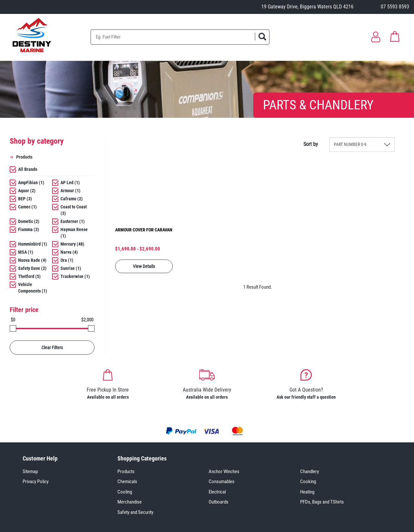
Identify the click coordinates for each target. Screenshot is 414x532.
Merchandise (130, 502)
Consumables (222, 482)
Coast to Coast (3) (74, 210)
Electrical (217, 492)
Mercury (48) (72, 244)
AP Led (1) (70, 183)
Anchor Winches (224, 471)
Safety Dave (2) (32, 268)
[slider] (13, 328)
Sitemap (30, 471)
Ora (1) (67, 260)
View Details (144, 266)
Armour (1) (71, 191)
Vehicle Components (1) (33, 288)
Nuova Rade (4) (32, 260)
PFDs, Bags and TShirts (322, 502)
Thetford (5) (29, 276)
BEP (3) (25, 199)
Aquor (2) (27, 191)
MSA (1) (26, 252)
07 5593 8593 (395, 7)
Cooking (308, 482)
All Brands (28, 169)
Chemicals (127, 482)
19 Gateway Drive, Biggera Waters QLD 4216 (307, 7)
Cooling (125, 492)
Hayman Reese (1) (74, 233)
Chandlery (310, 471)
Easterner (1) (73, 221)
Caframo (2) (72, 199)
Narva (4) (69, 252)
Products (126, 471)
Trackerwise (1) (75, 276)
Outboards (218, 502)
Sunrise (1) (71, 268)
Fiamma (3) (29, 229)
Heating (307, 492)
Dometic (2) (29, 221)
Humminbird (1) (33, 244)
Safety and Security (135, 512)
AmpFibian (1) (31, 183)
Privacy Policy (36, 482)
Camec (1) (27, 207)
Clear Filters (52, 348)
